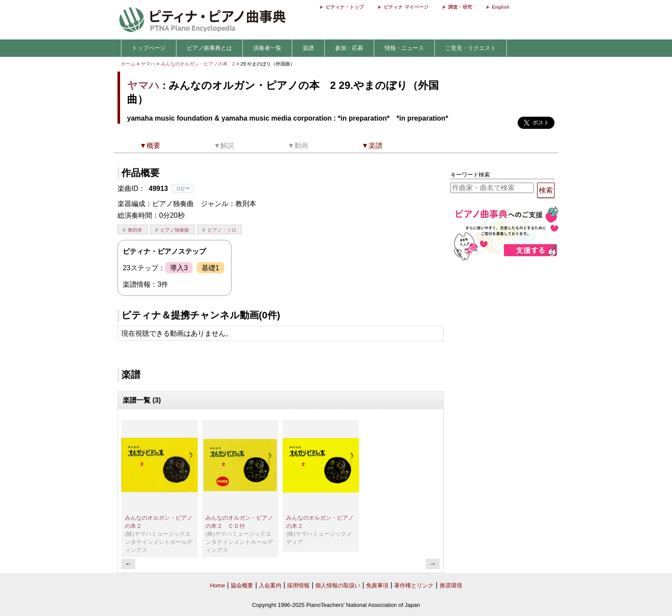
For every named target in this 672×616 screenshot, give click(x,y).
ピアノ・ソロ (222, 230)
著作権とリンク (414, 585)
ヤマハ (148, 64)
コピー (183, 188)
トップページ (149, 48)
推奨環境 (451, 585)
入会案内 (270, 585)
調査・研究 (460, 7)
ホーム (128, 64)
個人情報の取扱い (338, 585)
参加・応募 (349, 48)
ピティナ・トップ (345, 7)
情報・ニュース (404, 48)
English (501, 7)
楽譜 (308, 48)
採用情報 (298, 585)
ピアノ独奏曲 (175, 230)
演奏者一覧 (267, 48)
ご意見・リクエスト (471, 48)
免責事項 (377, 585)
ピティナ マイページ (406, 7)
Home (217, 585)
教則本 (135, 230)
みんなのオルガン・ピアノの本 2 (199, 64)
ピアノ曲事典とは (209, 48)
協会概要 (242, 585)
